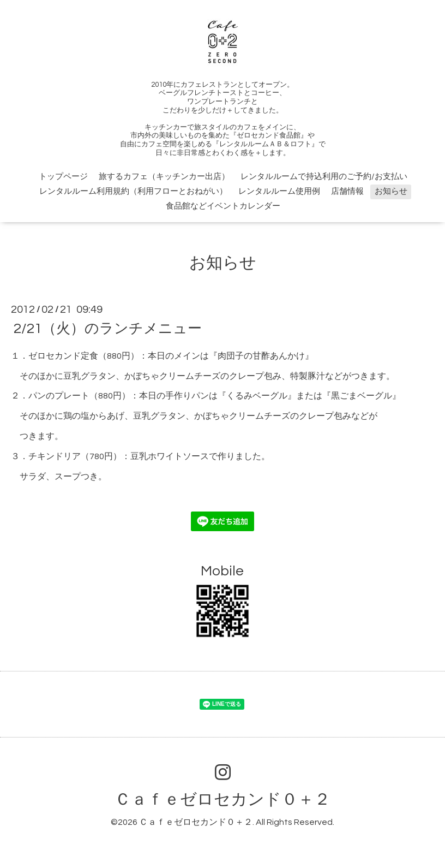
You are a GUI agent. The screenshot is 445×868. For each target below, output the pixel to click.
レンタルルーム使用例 (279, 191)
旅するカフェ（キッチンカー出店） (164, 177)
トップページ (63, 177)
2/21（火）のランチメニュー (108, 329)
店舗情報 (347, 191)
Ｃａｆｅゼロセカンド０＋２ (222, 799)
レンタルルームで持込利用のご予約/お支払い (324, 177)
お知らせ (391, 191)
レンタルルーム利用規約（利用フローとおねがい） (133, 191)
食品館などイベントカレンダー (223, 206)
